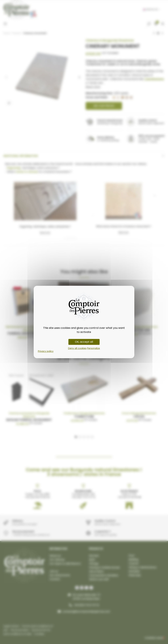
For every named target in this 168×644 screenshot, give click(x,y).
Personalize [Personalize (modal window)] (94, 348)
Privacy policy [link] (46, 351)
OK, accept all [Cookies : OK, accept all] (84, 342)
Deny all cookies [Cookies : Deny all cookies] (77, 348)
